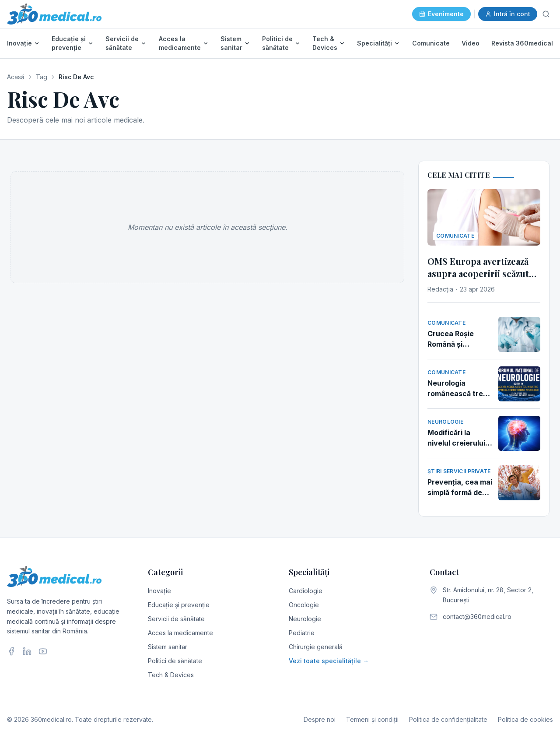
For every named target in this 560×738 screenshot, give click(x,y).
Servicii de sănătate (122, 43)
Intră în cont (508, 14)
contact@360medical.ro (477, 617)
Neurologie (305, 619)
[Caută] (546, 14)
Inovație (19, 43)
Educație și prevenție (69, 43)
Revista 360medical (522, 43)
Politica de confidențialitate (448, 719)
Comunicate (431, 43)
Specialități (374, 43)
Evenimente (441, 14)
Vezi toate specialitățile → (329, 661)
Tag (42, 77)
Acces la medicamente (180, 43)
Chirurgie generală (316, 647)
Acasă (16, 77)
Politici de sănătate (277, 43)
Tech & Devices (325, 43)
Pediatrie (302, 633)
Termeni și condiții (372, 719)
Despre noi (320, 719)
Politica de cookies (525, 719)
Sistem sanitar (231, 43)
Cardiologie (306, 591)
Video (471, 43)
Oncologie (304, 605)
